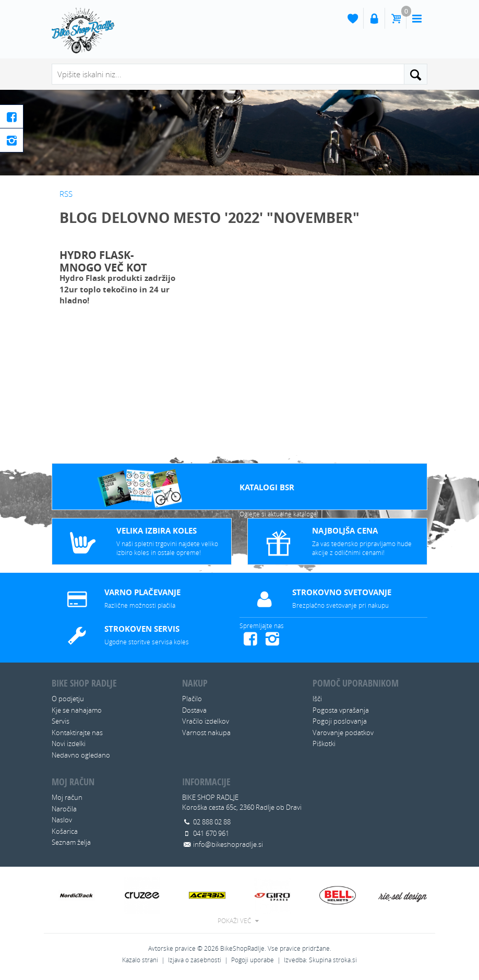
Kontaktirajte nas (77, 733)
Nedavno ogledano (81, 755)
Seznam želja (71, 842)
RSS (66, 194)
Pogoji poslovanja (340, 721)
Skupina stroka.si (333, 960)
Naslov (62, 820)
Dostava (194, 710)
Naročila (64, 809)
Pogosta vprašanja (341, 710)
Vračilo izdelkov (206, 721)
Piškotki (324, 743)
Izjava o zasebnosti (195, 960)
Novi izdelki (69, 743)
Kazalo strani (140, 960)
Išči (317, 699)
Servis (61, 721)
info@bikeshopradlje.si (228, 844)
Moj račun (67, 797)
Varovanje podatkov (343, 733)
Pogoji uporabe (253, 960)
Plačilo (192, 699)
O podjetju (68, 699)
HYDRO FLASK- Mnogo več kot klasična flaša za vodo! (111, 260)
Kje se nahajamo (77, 710)
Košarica (65, 831)
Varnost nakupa (206, 733)
